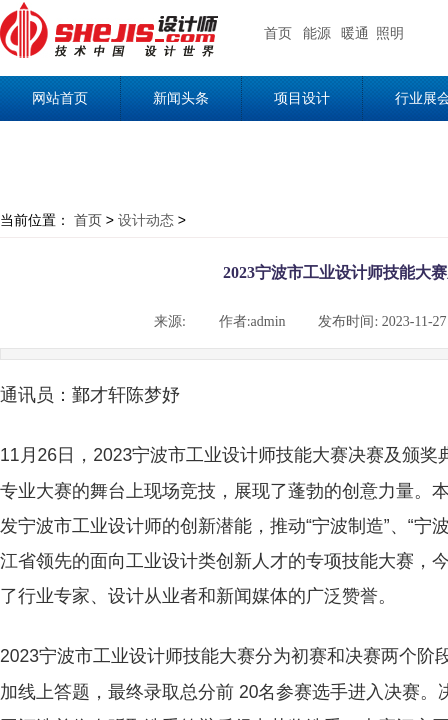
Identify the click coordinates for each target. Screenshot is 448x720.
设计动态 (146, 220)
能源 (317, 33)
